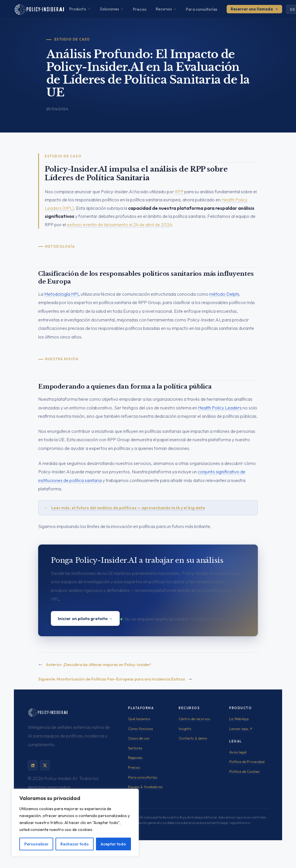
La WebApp (239, 719)
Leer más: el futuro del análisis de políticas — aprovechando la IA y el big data (128, 508)
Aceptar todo (113, 844)
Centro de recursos (194, 719)
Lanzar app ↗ (241, 729)
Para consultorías (202, 9)
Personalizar (36, 844)
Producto (80, 9)
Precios (140, 9)
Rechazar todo (75, 844)
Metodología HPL (62, 294)
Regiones (135, 757)
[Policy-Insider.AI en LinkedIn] (33, 765)
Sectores (135, 748)
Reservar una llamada (254, 9)
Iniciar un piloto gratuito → (85, 618)
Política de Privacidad (247, 762)
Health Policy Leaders (220, 408)
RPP (179, 192)
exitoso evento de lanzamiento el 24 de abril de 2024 (119, 225)
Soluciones (112, 9)
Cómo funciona (140, 729)
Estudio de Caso (72, 39)
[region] (75, 823)
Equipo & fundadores (145, 787)
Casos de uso (139, 738)
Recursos (166, 9)
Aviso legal (238, 752)
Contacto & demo (193, 738)
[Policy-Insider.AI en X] (45, 765)
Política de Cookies (244, 771)
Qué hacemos (139, 719)
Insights (185, 729)
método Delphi (224, 294)
